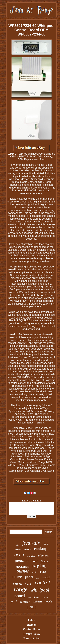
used (30, 598)
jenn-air (31, 543)
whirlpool (40, 590)
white (34, 572)
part (14, 601)
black (37, 597)
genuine (22, 560)
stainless (38, 602)
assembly (31, 556)
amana (17, 584)
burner (23, 571)
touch (49, 602)
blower (44, 561)
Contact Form (31, 629)
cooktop (41, 549)
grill (38, 578)
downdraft (22, 567)
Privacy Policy (31, 634)
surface (18, 550)
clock (45, 544)
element (43, 555)
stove (17, 577)
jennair (28, 584)
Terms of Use (31, 639)
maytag (39, 566)
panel (29, 577)
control (42, 583)
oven (19, 554)
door (35, 561)
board (20, 596)
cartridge (25, 602)
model (17, 545)
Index (32, 620)
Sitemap (31, 625)
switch (46, 577)
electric (46, 597)
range (20, 589)
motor (28, 550)
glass (43, 572)
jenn (31, 607)
